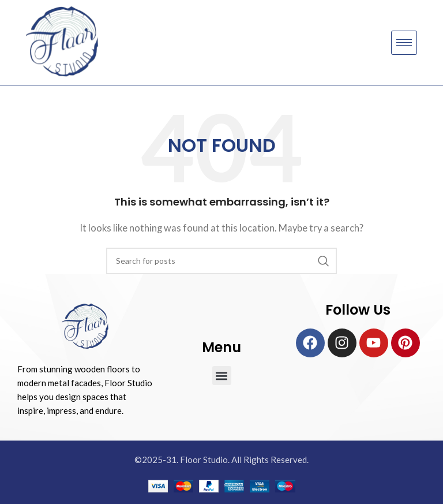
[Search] (221, 261)
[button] (222, 376)
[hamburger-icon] (404, 43)
